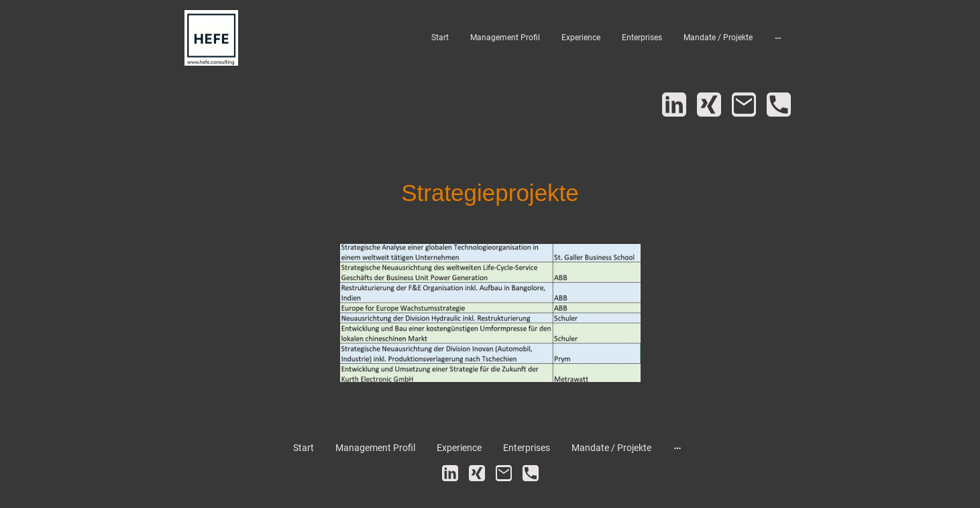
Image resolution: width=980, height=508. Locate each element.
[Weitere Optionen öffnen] (778, 38)
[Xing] (709, 105)
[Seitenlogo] (211, 38)
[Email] (744, 105)
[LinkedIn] (674, 105)
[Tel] (779, 105)
